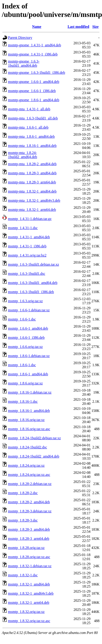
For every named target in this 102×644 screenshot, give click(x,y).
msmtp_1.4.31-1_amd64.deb (29, 237)
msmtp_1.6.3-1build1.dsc (27, 274)
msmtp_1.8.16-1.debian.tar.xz (30, 392)
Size (95, 27)
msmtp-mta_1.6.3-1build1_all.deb (33, 118)
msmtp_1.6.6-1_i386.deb (26, 338)
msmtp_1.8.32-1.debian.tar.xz (30, 566)
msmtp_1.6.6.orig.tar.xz (25, 347)
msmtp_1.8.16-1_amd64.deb (29, 411)
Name (37, 27)
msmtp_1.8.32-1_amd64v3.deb (31, 593)
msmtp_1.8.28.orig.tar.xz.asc (29, 557)
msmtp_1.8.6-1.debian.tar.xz (29, 356)
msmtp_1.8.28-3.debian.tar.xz (30, 511)
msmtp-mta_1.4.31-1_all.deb (29, 109)
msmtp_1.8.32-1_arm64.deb (29, 603)
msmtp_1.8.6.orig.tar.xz (25, 383)
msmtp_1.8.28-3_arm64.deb (29, 539)
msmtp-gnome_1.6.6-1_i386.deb (32, 91)
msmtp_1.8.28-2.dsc (23, 493)
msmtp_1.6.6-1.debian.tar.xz (29, 310)
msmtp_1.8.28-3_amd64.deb (29, 529)
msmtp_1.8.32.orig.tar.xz (26, 612)
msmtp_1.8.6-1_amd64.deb (28, 374)
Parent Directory (20, 38)
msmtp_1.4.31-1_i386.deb (27, 246)
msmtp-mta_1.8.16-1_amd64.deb (32, 146)
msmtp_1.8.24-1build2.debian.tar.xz (34, 438)
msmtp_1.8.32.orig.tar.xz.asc (29, 621)
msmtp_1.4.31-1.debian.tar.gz (30, 219)
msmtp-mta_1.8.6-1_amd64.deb (31, 136)
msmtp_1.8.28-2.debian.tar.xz (30, 484)
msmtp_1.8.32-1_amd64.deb (29, 584)
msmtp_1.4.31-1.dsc (23, 228)
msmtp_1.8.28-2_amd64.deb (29, 502)
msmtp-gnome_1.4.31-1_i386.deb (33, 54)
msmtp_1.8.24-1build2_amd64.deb (34, 456)
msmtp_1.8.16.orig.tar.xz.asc (29, 429)
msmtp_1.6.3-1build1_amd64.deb (33, 283)
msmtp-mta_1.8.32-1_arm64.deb (32, 210)
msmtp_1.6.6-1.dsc (22, 319)
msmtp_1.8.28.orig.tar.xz (26, 548)
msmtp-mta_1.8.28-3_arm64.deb (32, 182)
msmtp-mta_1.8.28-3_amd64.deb (32, 173)
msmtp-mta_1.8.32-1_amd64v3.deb (34, 200)
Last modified (78, 27)
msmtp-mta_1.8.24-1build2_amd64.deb (23, 155)
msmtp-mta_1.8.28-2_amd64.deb (32, 164)
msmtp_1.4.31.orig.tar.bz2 (27, 255)
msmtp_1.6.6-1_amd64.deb (28, 328)
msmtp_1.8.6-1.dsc (22, 365)
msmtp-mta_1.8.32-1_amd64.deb (32, 191)
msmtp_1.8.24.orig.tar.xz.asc (29, 475)
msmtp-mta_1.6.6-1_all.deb (28, 127)
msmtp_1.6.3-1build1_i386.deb (31, 292)
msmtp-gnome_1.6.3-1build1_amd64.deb (24, 63)
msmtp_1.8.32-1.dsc (23, 575)
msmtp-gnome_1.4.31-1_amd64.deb (34, 45)
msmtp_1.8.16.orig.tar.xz (26, 420)
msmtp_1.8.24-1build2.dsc (27, 447)
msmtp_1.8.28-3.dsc (23, 520)
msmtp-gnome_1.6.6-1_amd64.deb (34, 82)
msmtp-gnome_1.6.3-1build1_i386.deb (37, 73)
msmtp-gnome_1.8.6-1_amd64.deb (34, 100)
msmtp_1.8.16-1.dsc (23, 402)
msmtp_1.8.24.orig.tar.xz (26, 465)
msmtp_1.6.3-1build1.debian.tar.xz (34, 264)
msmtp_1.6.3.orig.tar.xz (25, 301)
